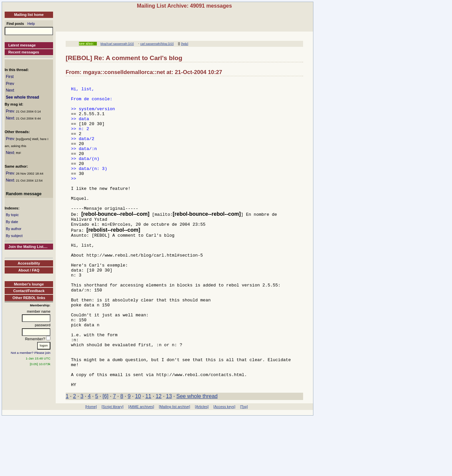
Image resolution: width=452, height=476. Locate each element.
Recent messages (24, 52)
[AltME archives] (141, 465)
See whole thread (22, 97)
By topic (12, 215)
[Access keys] (224, 465)
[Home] (91, 465)
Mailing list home (29, 15)
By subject (14, 236)
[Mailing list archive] (174, 465)
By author (13, 229)
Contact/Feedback (29, 291)
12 (159, 455)
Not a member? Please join (31, 353)
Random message (24, 194)
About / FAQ (29, 270)
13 (169, 455)
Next (10, 90)
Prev (10, 84)
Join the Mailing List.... (28, 247)
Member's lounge (29, 284)
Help (31, 24)
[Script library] (112, 465)
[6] (105, 455)
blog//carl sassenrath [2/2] (117, 44)
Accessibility (29, 263)
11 (148, 455)
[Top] (244, 465)
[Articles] (202, 465)
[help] (185, 44)
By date (12, 222)
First (10, 77)
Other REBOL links (29, 298)
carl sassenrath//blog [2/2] (157, 44)
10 (138, 455)
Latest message (22, 45)
